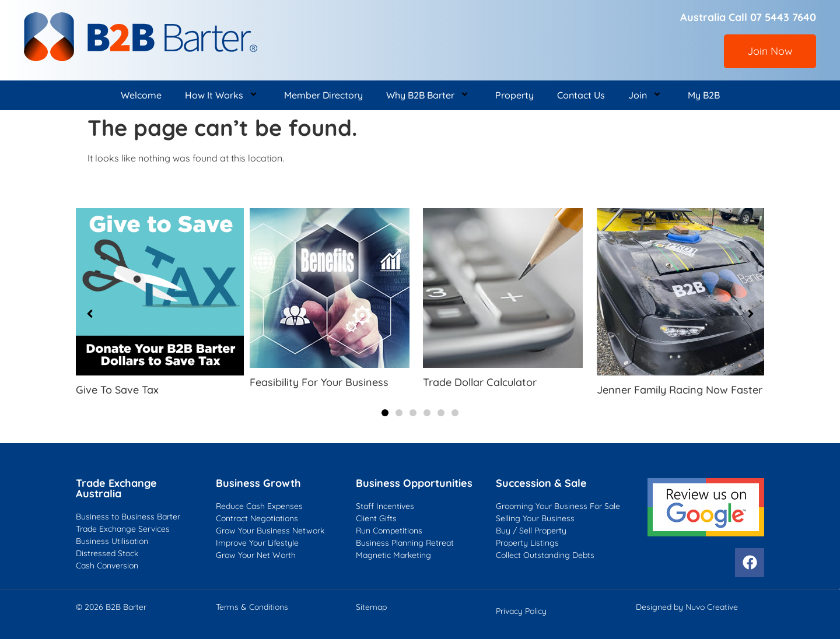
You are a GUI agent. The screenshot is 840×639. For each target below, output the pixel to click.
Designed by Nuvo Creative (687, 607)
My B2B (704, 95)
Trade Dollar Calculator (480, 382)
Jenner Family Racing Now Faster (680, 390)
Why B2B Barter (429, 95)
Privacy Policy (521, 611)
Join (646, 95)
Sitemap (371, 607)
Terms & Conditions (252, 607)
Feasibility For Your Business (319, 382)
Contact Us (581, 95)
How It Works (223, 95)
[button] (385, 413)
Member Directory (323, 95)
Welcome (141, 95)
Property (514, 95)
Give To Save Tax (117, 390)
